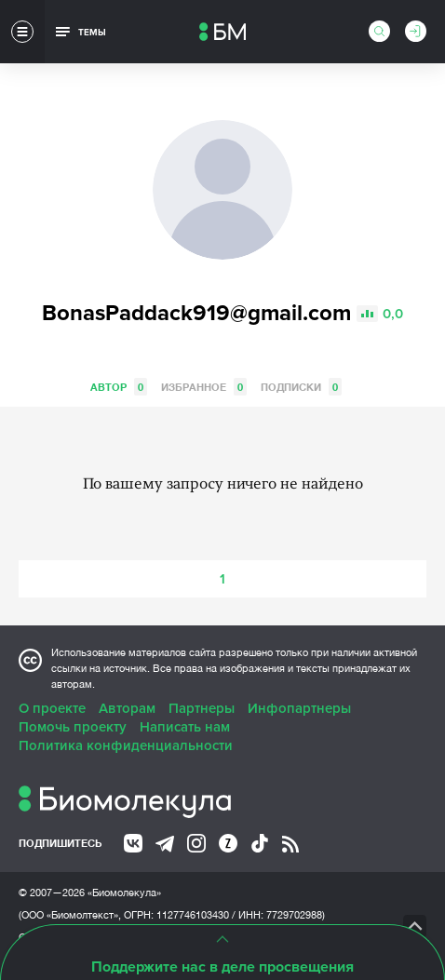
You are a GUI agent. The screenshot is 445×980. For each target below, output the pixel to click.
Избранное (204, 387)
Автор (119, 387)
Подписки (301, 387)
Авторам (127, 708)
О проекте (52, 708)
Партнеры (202, 708)
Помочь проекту (73, 727)
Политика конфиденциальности (126, 745)
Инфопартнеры (299, 708)
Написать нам (185, 727)
